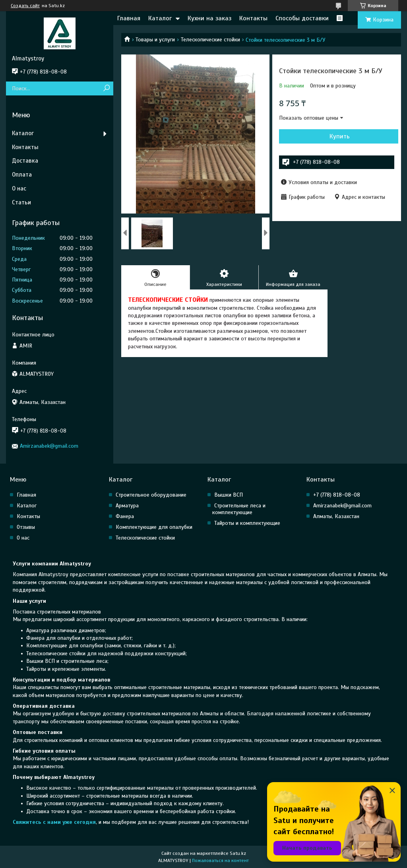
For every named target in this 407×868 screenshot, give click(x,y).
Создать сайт (25, 6)
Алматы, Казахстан (336, 516)
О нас (19, 188)
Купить (340, 136)
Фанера (125, 516)
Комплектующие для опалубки (154, 527)
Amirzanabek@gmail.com (49, 446)
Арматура (127, 506)
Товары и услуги (155, 40)
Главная (129, 18)
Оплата (22, 175)
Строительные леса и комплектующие (239, 509)
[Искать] (106, 88)
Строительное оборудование (151, 495)
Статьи (21, 202)
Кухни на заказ (209, 18)
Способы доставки (302, 18)
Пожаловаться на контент (220, 860)
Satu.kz (238, 853)
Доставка (25, 161)
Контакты (253, 18)
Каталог (160, 18)
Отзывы (26, 527)
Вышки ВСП (229, 495)
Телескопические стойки (210, 40)
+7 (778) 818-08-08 (337, 495)
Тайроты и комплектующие (247, 523)
